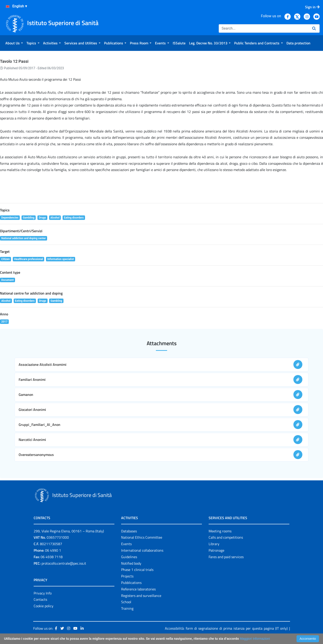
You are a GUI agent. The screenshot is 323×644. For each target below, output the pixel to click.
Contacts (40, 599)
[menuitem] (14, 43)
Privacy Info (43, 593)
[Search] (264, 28)
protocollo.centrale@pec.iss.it (64, 563)
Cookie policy (44, 606)
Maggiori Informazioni (255, 639)
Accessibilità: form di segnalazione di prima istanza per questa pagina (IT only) (226, 628)
